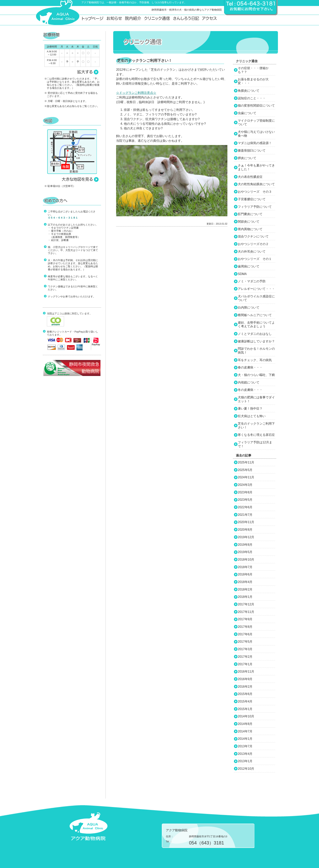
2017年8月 (245, 627)
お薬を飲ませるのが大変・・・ (253, 81)
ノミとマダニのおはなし (255, 334)
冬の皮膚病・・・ (250, 390)
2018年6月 (245, 574)
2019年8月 (245, 545)
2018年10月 (246, 560)
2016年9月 (245, 679)
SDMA (242, 274)
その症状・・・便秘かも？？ (253, 70)
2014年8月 (245, 724)
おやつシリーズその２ (253, 244)
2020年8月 (245, 530)
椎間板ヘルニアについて (255, 315)
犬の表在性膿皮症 (250, 177)
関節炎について (249, 222)
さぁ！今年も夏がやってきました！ (256, 167)
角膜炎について (249, 91)
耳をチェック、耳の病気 (255, 360)
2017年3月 (245, 649)
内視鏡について (249, 382)
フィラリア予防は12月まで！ (255, 444)
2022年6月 (245, 507)
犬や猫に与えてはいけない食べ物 (256, 134)
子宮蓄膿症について (252, 199)
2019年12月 (246, 537)
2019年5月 (245, 552)
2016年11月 (246, 672)
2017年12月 (246, 604)
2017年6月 (245, 634)
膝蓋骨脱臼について (252, 151)
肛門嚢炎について (250, 214)
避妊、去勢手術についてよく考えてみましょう (256, 325)
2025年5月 (245, 470)
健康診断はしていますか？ (256, 341)
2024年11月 (246, 477)
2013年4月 (245, 754)
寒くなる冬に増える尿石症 (256, 435)
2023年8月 (245, 492)
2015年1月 (245, 709)
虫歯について (247, 113)
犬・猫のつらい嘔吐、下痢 (256, 375)
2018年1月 (245, 597)
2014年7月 (245, 731)
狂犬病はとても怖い (252, 416)
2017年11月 (246, 612)
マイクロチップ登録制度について (256, 123)
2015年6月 (245, 694)
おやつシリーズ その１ (255, 259)
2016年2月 (245, 687)
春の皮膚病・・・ (250, 367)
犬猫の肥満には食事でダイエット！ (256, 399)
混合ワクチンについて (253, 236)
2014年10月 (246, 716)
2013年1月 (245, 761)
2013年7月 (245, 746)
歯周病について (249, 266)
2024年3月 (245, 485)
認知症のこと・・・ (252, 98)
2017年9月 (245, 619)
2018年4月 (245, 582)
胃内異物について (250, 229)
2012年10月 (246, 769)
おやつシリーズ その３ (255, 192)
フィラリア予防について (255, 207)
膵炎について (247, 158)
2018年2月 (245, 589)
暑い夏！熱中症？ (250, 409)
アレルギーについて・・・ (256, 289)
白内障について (249, 308)
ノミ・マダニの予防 (252, 281)
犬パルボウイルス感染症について (256, 298)
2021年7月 (245, 515)
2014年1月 (245, 739)
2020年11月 (246, 522)
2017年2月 (245, 657)
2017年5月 (245, 642)
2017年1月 (245, 664)
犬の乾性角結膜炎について (256, 184)
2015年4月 (245, 701)
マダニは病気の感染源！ (255, 143)
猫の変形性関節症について (256, 106)
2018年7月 (245, 567)
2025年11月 (246, 462)
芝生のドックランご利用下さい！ (256, 426)
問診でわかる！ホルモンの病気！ (256, 351)
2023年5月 (245, 500)
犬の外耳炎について (252, 252)
